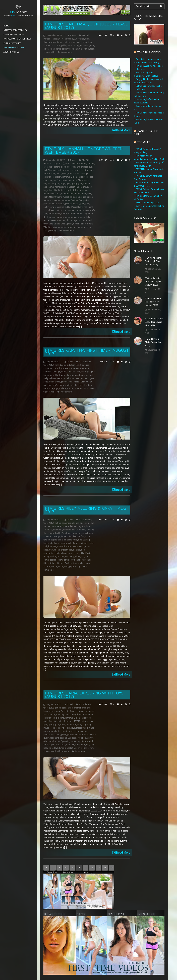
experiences (49, 718)
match (78, 194)
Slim (45, 214)
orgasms (66, 200)
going (74, 184)
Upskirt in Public (80, 224)
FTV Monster (84, 180)
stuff (68, 385)
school (47, 210)
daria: (67, 715)
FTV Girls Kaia (85, 362)
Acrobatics (79, 39)
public (64, 46)
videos (47, 52)
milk (89, 194)
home (51, 187)
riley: (62, 557)
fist (55, 721)
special (53, 560)
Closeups (52, 170)
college (61, 170)
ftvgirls (47, 184)
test (64, 220)
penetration (49, 382)
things (74, 220)
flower (64, 180)
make (52, 194)
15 (105, 868)
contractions (88, 170)
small (52, 49)
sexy (87, 210)
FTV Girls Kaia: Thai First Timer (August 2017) (87, 352)
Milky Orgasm (55, 197)
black (63, 167)
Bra (78, 167)
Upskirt (69, 224)
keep (56, 543)
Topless (69, 563)
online (90, 197)
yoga (71, 567)
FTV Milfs (143, 142)
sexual (71, 210)
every (67, 368)
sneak (57, 214)
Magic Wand (59, 546)
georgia (58, 184)
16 (111, 868)
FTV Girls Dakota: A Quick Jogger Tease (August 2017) (86, 26)
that (68, 220)
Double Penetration (63, 533)
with (53, 52)
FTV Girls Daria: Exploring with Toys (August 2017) (84, 695)
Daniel (73, 35)
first (65, 42)
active (75, 164)
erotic (77, 174)
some (58, 49)
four (83, 536)
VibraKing (48, 227)
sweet (83, 217)
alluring (76, 523)
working (65, 751)
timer (87, 49)
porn (82, 204)
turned (57, 224)
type (63, 224)
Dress (71, 174)
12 (85, 868)
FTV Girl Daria (85, 704)
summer (60, 217)
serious (59, 210)
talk (88, 217)
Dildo (59, 174)
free (70, 42)
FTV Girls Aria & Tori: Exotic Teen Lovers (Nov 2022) (154, 322)
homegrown (60, 187)
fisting (60, 721)
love (82, 190)
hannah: (87, 184)
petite (86, 200)
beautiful (64, 365)
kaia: (52, 375)
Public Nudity (73, 46)
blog (69, 167)
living (67, 190)
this (77, 49)
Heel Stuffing (84, 540)
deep (46, 533)
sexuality (79, 210)
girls (79, 42)
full (52, 184)
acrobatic (69, 39)
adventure (67, 523)
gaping (54, 540)
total (92, 49)
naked (73, 197)
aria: (89, 708)
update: (63, 388)
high (45, 187)
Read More (123, 130)
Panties (74, 200)
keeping (63, 543)
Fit (79, 536)
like (45, 46)
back (51, 167)
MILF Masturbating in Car (147, 203)
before (57, 167)
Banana (66, 526)
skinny (90, 738)
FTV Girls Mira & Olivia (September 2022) (153, 342)
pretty (46, 207)
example (85, 174)
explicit (58, 177)
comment (76, 170)
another (91, 164)
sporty (65, 49)
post (87, 204)
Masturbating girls (146, 133)
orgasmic (56, 200)
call (45, 170)
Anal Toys (90, 523)
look (72, 190)
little (64, 728)
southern (72, 214)
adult (64, 708)
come (68, 170)
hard (75, 540)
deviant (52, 174)
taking (79, 560)
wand (71, 227)
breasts (84, 167)
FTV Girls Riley (85, 520)
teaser (53, 220)
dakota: (47, 42)
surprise (75, 217)
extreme (66, 177)
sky (83, 557)
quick (46, 49)
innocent (71, 187)
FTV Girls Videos (149, 52)
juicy (89, 187)
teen (59, 220)
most (72, 378)
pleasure (79, 735)
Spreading (66, 741)
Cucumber (81, 530)
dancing (90, 530)
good (80, 184)
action (68, 164)
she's (92, 210)
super (68, 217)
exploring (60, 718)
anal (82, 523)
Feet (91, 177)
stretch (90, 741)
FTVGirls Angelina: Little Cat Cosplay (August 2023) (153, 282)
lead (51, 190)
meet (84, 194)
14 (98, 868)
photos (57, 46)
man (58, 194)
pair (71, 550)
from (75, 180)
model (66, 197)
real (86, 207)
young (89, 227)
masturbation (67, 194)
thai (76, 385)
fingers (53, 180)
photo (50, 46)
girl (74, 42)
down (54, 42)
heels (46, 543)
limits (61, 190)
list (59, 728)
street (67, 560)
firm (70, 536)
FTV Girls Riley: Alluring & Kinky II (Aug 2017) (86, 510)
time (81, 49)
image (84, 42)
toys (51, 224)
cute (46, 174)
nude (84, 197)
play (78, 204)
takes (57, 745)
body (74, 167)
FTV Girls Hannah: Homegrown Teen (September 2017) (84, 150)
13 (92, 868)
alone (70, 708)
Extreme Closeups (79, 177)
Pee (81, 200)
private (53, 207)
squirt (74, 741)
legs (91, 725)
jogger (91, 42)
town (46, 224)
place (72, 204)
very (91, 224)
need (78, 378)
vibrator (56, 227)
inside (79, 187)
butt (91, 167)
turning (62, 748)
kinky (70, 543)
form (66, 721)
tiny (88, 745)
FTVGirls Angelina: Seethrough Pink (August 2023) (153, 261)
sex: (65, 210)
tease (71, 49)
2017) (61, 39)
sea (53, 210)
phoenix (47, 204)
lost (77, 190)
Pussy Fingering (88, 46)
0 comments (66, 52)
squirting (82, 741)
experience (49, 177)
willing (77, 227)
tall (72, 385)
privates (60, 207)
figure (60, 42)
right (91, 207)
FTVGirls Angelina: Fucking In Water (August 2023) (153, 302)
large (46, 190)
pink (67, 204)
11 (79, 868)
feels (46, 721)
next (78, 197)
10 (72, 868)
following (76, 372)
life (45, 728)
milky (46, 197)
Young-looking (50, 230)
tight (57, 563)
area (87, 39)
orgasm (47, 200)
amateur (83, 164)
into (84, 187)
